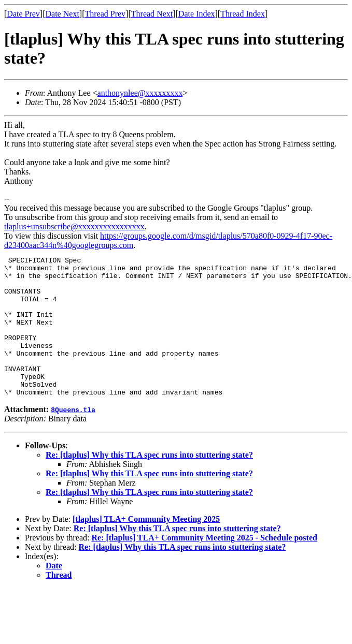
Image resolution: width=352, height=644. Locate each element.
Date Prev (23, 14)
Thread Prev (105, 14)
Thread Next (152, 14)
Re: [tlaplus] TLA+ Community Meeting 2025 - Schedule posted (204, 566)
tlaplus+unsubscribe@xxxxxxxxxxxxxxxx (74, 226)
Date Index (197, 14)
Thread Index (243, 14)
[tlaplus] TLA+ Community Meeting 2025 (146, 547)
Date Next (62, 14)
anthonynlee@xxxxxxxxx (140, 93)
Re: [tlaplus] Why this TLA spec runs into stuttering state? (149, 483)
